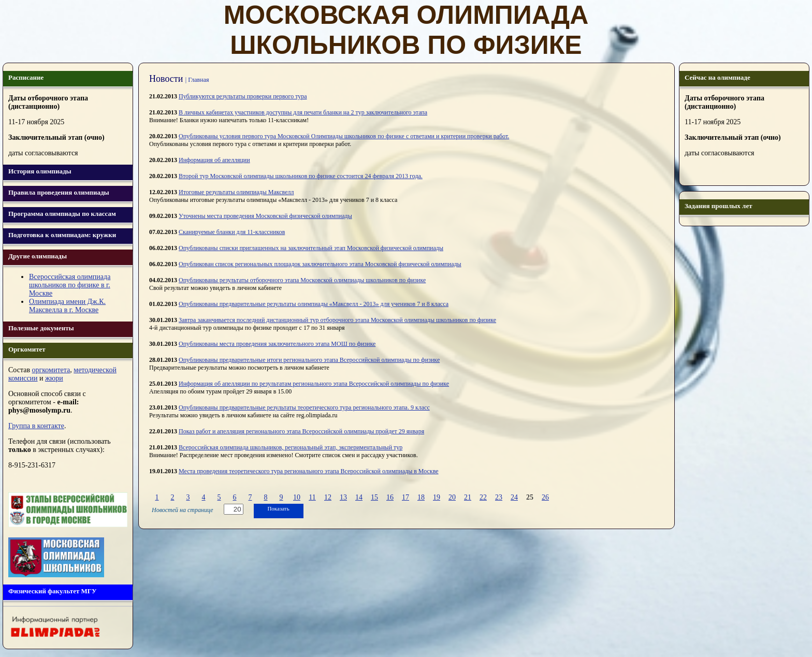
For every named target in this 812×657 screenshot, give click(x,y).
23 (499, 497)
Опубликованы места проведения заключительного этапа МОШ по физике (277, 344)
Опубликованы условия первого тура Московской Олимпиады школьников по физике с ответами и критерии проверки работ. (344, 136)
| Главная (197, 80)
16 (390, 497)
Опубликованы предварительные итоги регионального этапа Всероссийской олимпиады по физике (309, 360)
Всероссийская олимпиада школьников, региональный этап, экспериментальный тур (291, 447)
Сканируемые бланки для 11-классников (232, 232)
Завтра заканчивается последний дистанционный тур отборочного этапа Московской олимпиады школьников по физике (337, 320)
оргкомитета (51, 370)
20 (452, 497)
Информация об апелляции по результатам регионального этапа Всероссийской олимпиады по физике (314, 384)
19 (437, 497)
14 (359, 497)
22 (483, 497)
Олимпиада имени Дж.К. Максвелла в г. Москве (67, 306)
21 (468, 497)
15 (374, 497)
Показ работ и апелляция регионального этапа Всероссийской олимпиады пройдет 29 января (301, 431)
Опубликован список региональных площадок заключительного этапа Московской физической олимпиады (320, 264)
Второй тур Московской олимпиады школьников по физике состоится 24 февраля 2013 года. (301, 176)
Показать (278, 508)
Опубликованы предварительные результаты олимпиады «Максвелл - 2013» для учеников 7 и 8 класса (314, 304)
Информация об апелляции (214, 160)
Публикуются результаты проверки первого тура (243, 96)
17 (405, 497)
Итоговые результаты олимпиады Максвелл (236, 192)
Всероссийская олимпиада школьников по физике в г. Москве (70, 285)
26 (545, 497)
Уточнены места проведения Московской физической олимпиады (265, 216)
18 (421, 497)
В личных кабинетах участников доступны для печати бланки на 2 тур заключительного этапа (303, 112)
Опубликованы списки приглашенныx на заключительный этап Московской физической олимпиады (311, 248)
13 (343, 497)
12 (328, 497)
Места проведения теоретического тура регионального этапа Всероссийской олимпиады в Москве (309, 471)
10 (297, 497)
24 (514, 497)
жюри (54, 378)
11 (312, 497)
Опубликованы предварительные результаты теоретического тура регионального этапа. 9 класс (304, 407)
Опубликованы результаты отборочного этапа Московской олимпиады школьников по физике (302, 280)
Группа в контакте (36, 426)
